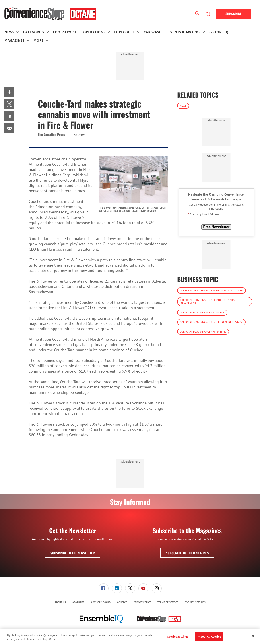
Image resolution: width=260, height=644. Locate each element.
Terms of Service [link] (168, 602)
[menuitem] (14, 32)
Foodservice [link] (65, 32)
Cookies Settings (195, 602)
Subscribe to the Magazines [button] (187, 553)
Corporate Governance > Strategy (202, 312)
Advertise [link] (78, 602)
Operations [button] (94, 32)
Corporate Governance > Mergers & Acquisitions (211, 290)
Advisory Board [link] (101, 602)
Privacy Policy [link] (142, 602)
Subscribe (233, 14)
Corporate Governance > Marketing (203, 332)
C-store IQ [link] (219, 32)
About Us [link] (60, 602)
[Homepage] (50, 14)
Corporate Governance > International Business (211, 322)
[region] (130, 636)
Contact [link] (122, 602)
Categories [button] (34, 32)
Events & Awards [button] (184, 32)
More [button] (38, 40)
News (183, 106)
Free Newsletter (216, 227)
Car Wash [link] (153, 32)
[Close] (253, 636)
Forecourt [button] (125, 32)
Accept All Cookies (209, 637)
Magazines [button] (15, 40)
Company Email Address (204, 214)
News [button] (9, 32)
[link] (9, 92)
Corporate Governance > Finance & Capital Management (208, 301)
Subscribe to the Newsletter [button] (73, 553)
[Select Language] (209, 14)
